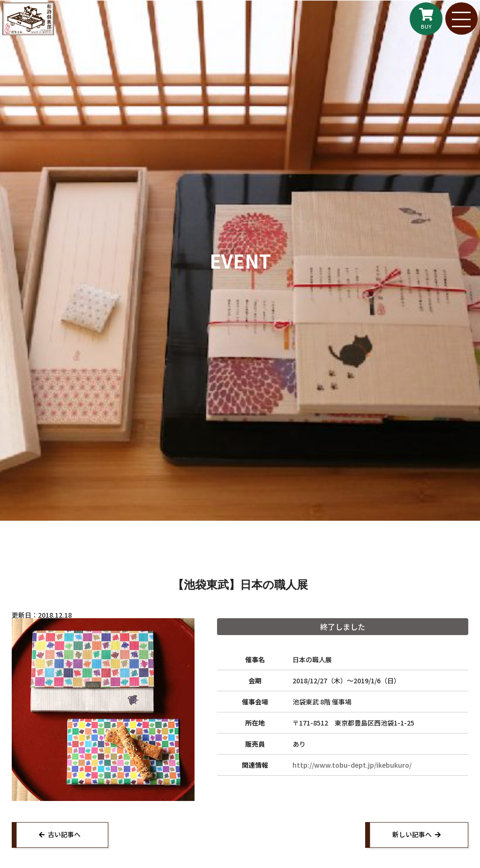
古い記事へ (65, 835)
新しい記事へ (411, 835)
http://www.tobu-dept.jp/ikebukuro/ (352, 765)
